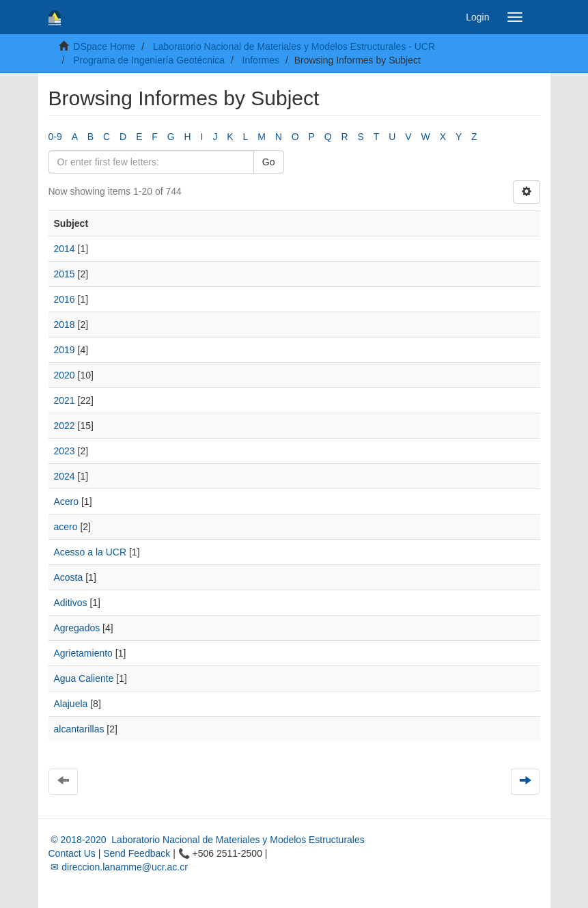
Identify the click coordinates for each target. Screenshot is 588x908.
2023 (65, 451)
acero (66, 527)
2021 (65, 400)
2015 (65, 274)
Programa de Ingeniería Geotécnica (149, 60)
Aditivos (71, 603)
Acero (67, 501)
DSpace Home (104, 46)
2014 (65, 249)
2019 (65, 350)
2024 (65, 476)
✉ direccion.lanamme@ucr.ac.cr (118, 867)
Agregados (77, 628)
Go (269, 162)
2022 (65, 426)
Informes (261, 60)
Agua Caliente (84, 678)
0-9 (55, 137)
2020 (65, 375)
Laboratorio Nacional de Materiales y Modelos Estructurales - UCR (294, 46)
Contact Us (72, 853)
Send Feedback (137, 853)
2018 (65, 325)
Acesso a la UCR (90, 552)
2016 (65, 299)
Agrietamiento (83, 653)
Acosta (69, 577)
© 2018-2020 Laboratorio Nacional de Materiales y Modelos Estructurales (207, 840)
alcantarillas (79, 729)
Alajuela (71, 704)
